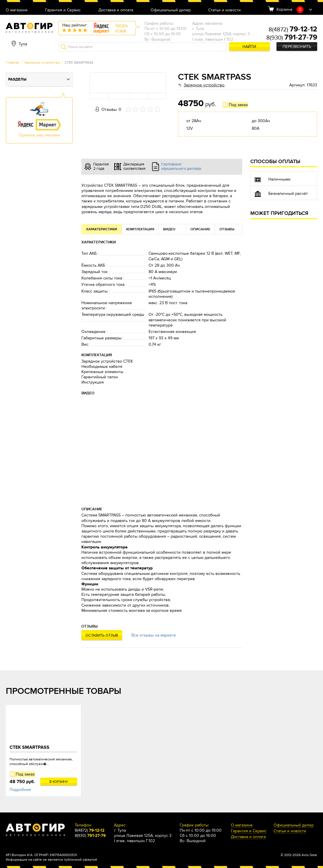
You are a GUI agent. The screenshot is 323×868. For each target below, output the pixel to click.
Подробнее (20, 790)
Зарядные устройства (42, 63)
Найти (249, 47)
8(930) (292, 38)
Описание (200, 229)
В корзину (59, 782)
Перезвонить (297, 47)
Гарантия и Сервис (63, 10)
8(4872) (293, 30)
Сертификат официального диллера (181, 167)
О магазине (17, 10)
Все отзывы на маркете (154, 635)
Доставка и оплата (116, 10)
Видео (169, 229)
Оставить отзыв (102, 635)
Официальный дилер (171, 10)
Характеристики (102, 229)
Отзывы (227, 229)
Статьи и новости (224, 10)
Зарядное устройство (204, 85)
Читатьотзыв (121, 28)
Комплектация (140, 229)
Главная (13, 63)
